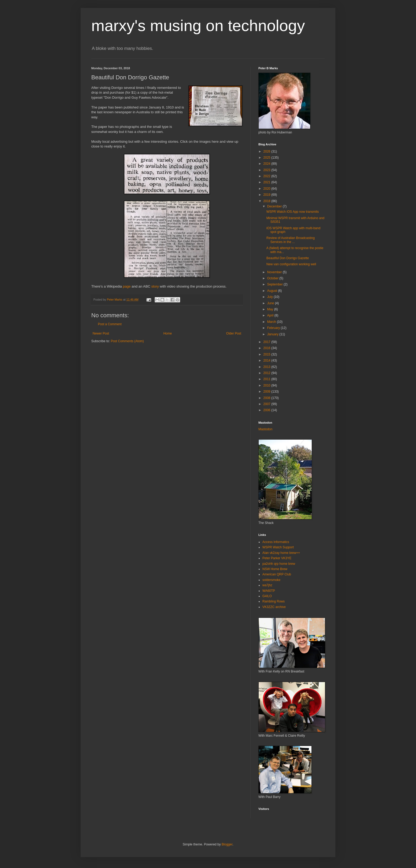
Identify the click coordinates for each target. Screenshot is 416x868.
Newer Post (101, 333)
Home (168, 333)
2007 (267, 404)
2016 (267, 348)
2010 (267, 385)
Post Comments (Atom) (127, 341)
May (271, 309)
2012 (267, 373)
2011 (267, 379)
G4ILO (267, 596)
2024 (267, 164)
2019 (267, 195)
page (127, 286)
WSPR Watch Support (278, 547)
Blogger (227, 844)
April (271, 315)
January (273, 334)
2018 (267, 201)
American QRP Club (277, 574)
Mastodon (265, 429)
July (270, 297)
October (273, 278)
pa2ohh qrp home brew (279, 564)
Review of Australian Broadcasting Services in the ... (291, 240)
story (155, 286)
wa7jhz (267, 585)
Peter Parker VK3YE (277, 558)
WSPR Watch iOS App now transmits (293, 212)
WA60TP (269, 591)
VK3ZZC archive (274, 607)
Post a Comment (110, 324)
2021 (267, 182)
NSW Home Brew (275, 569)
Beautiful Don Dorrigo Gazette (288, 258)
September (275, 284)
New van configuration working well (291, 264)
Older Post (234, 333)
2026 (267, 151)
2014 (267, 361)
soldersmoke (271, 580)
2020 (267, 189)
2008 (267, 398)
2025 (267, 158)
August (273, 291)
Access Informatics (276, 542)
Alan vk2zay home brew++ (281, 553)
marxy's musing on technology (198, 26)
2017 (267, 342)
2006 (267, 410)
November (275, 272)
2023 (267, 170)
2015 (267, 354)
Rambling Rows (274, 601)
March (272, 322)
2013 (267, 367)
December (275, 206)
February (274, 328)
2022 (267, 176)
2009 (267, 392)
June (271, 303)
